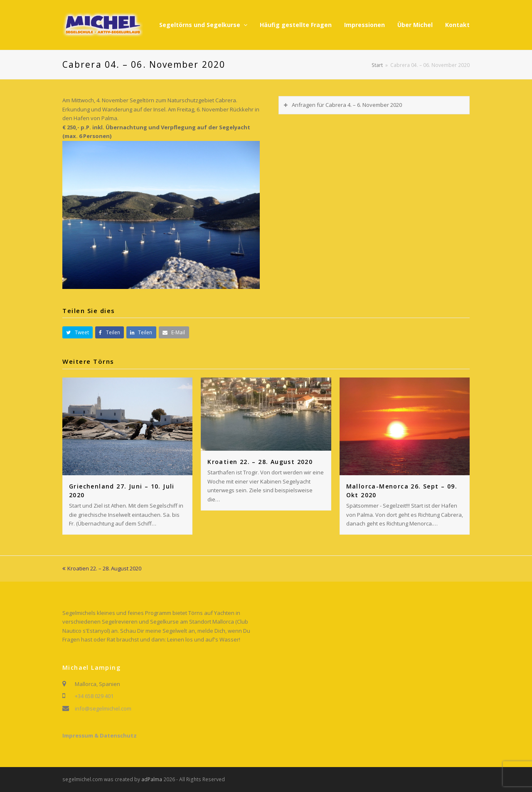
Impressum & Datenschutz (100, 735)
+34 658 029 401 (94, 696)
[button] (78, 332)
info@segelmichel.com (103, 708)
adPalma (152, 779)
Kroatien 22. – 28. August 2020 (260, 462)
